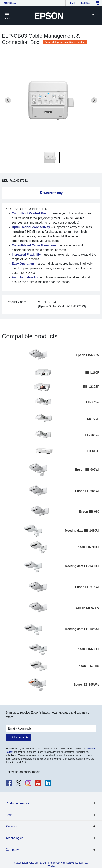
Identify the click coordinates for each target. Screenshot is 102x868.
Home (72, 3)
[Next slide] (94, 100)
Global (86, 3)
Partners (11, 826)
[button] (50, 158)
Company (12, 850)
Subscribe (17, 737)
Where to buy (53, 193)
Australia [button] (10, 3)
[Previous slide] (8, 100)
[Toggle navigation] (7, 16)
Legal (9, 815)
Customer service (17, 803)
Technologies (15, 838)
